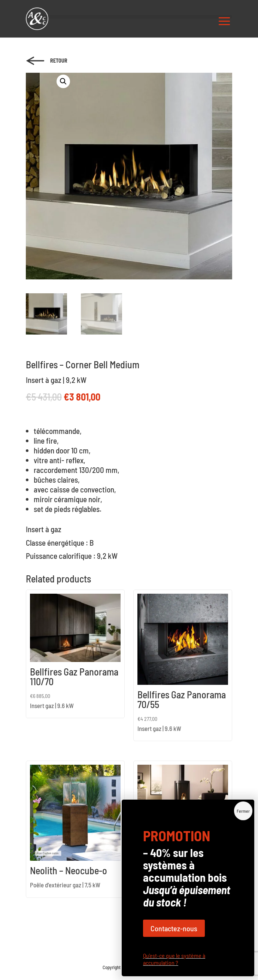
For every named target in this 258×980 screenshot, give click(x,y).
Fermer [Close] (243, 88)
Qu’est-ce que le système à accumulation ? (174, 236)
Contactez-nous (174, 206)
